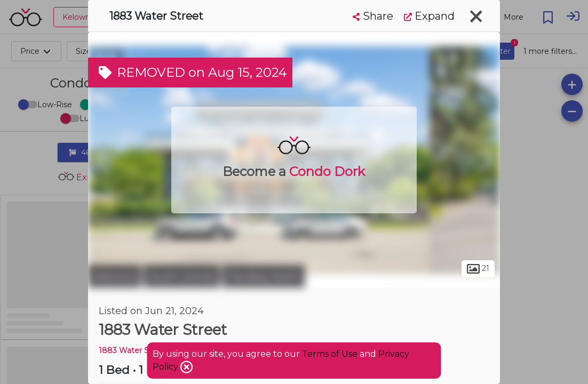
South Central (182, 276)
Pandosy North (264, 276)
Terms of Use (330, 354)
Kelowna (114, 276)
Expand (429, 16)
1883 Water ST (126, 350)
